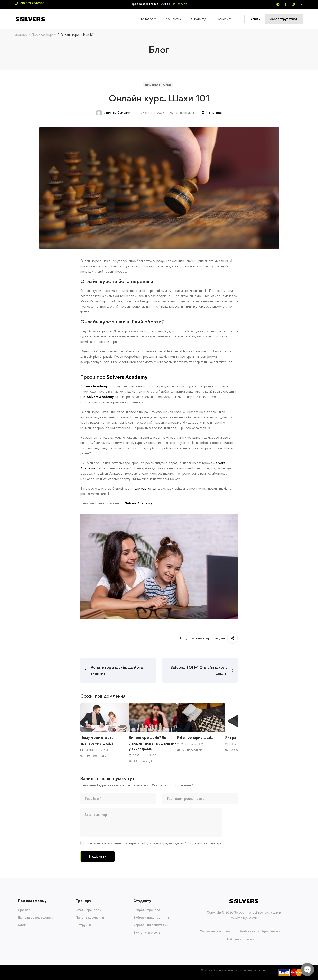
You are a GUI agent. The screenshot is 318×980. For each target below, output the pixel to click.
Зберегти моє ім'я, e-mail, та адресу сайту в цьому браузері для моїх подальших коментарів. (155, 843)
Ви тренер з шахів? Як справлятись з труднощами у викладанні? (153, 743)
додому (21, 35)
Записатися (179, 4)
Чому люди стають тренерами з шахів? (97, 740)
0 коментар (212, 113)
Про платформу (44, 35)
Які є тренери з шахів (195, 738)
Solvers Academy (127, 377)
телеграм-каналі (145, 488)
